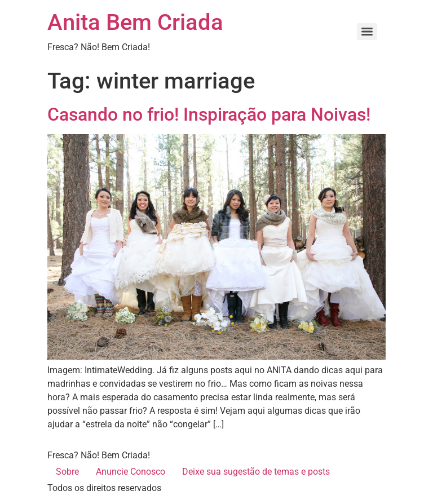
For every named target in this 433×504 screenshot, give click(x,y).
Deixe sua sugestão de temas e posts (256, 472)
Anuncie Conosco (131, 472)
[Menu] (367, 32)
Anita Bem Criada (135, 22)
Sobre (67, 472)
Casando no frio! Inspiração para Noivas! (209, 114)
